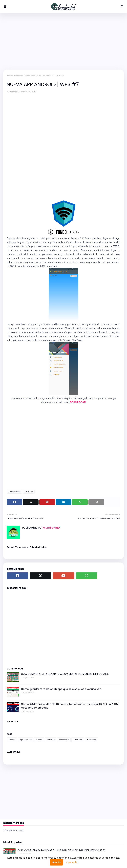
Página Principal (14, 76)
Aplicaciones (29, 76)
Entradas (29, 492)
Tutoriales (78, 740)
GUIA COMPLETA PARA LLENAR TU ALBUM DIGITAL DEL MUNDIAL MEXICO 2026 (65, 674)
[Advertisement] (63, 41)
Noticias (51, 740)
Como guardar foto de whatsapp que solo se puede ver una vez (61, 689)
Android (12, 740)
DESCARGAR (78, 402)
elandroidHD (13, 92)
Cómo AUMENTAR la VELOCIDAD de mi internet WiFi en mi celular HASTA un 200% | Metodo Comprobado (70, 706)
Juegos (39, 740)
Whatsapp (91, 740)
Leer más (72, 862)
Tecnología (64, 740)
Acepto (56, 862)
